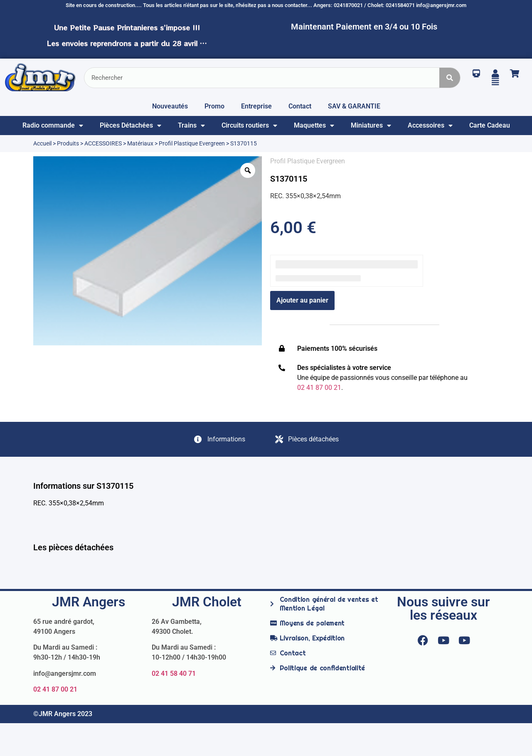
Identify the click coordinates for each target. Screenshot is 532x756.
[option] (148, 251)
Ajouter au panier (302, 300)
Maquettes (314, 126)
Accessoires (430, 126)
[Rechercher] (450, 78)
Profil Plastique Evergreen (192, 143)
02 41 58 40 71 (174, 674)
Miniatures (371, 126)
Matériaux (140, 143)
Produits (68, 143)
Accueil (42, 143)
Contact (300, 106)
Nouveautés (170, 106)
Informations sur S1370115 (83, 486)
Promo (214, 106)
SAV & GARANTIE (354, 106)
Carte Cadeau (490, 125)
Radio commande (53, 126)
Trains (191, 126)
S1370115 (289, 179)
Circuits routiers (249, 126)
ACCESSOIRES (103, 143)
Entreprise (256, 106)
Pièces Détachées (131, 126)
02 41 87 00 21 (55, 689)
